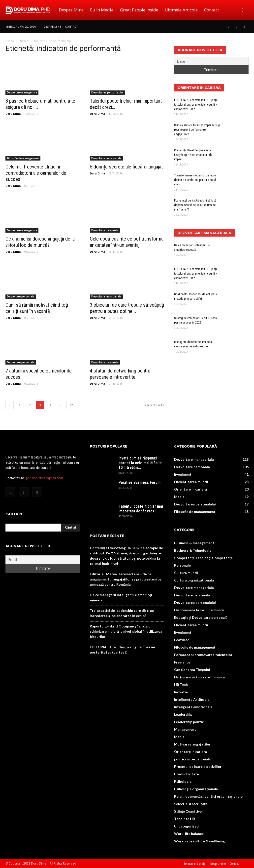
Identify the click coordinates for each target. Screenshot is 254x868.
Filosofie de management (23, 158)
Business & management (194, 543)
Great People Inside (139, 10)
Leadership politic (189, 722)
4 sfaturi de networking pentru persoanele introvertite (120, 374)
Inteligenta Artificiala (192, 699)
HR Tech (181, 684)
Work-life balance (189, 834)
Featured (182, 640)
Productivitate (187, 774)
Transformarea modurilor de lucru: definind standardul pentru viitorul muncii (195, 180)
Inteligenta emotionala (193, 707)
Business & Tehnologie (193, 550)
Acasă (10, 41)
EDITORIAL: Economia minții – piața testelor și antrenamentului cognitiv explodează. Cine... (196, 105)
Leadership (183, 714)
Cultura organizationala (194, 580)
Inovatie (181, 692)
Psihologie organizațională (196, 789)
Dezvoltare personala (105, 230)
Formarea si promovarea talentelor (203, 655)
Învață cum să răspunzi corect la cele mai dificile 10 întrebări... (140, 463)
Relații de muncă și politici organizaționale (208, 796)
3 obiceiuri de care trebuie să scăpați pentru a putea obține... (127, 308)
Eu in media (102, 10)
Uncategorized (186, 826)
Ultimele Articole (181, 10)
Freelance (182, 662)
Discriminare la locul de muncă (199, 610)
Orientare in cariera (190, 489)
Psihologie (183, 781)
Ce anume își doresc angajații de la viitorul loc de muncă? (40, 242)
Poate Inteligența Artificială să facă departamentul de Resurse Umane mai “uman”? (195, 205)
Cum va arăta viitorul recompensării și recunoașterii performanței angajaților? (197, 130)
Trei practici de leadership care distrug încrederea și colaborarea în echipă (122, 613)
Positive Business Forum (140, 482)
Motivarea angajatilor (192, 744)
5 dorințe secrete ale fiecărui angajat (126, 167)
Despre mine (71, 10)
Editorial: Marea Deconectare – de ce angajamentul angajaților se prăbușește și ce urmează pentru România (126, 579)
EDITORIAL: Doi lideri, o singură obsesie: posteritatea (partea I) (123, 650)
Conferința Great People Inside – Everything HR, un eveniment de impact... (194, 155)
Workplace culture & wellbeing (199, 841)
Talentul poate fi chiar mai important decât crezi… (141, 509)
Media (179, 497)
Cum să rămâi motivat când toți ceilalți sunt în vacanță (37, 308)
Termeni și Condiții (195, 864)
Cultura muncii (186, 573)
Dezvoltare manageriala (22, 92)
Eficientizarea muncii (191, 482)
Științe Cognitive (188, 811)
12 (71, 405)
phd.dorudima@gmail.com (45, 478)
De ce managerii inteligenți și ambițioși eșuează (121, 597)
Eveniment (183, 474)
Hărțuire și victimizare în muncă (199, 677)
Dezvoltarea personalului (107, 92)
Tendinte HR (185, 819)
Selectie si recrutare (191, 804)
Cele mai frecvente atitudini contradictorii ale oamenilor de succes (36, 173)
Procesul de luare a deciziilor (198, 766)
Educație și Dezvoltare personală (201, 617)
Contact (212, 10)
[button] (243, 10)
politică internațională (192, 759)
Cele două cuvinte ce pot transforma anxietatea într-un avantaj (127, 242)
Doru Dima (13, 114)
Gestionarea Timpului (192, 670)
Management (185, 729)
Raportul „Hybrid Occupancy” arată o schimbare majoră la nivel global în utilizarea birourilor (126, 631)
